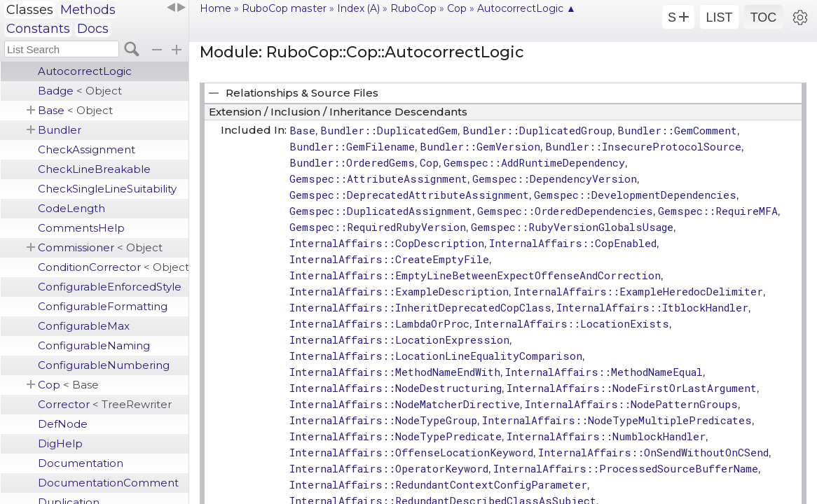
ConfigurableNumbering (104, 365)
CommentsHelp (81, 228)
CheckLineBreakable (94, 169)
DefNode (63, 424)
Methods (88, 10)
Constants (38, 29)
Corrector (105, 404)
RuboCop (413, 8)
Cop (68, 385)
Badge (80, 91)
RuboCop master (284, 8)
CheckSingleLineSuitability (107, 189)
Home (215, 8)
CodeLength (71, 208)
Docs (93, 29)
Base (75, 110)
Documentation (81, 463)
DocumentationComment (108, 483)
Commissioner (100, 247)
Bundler (60, 130)
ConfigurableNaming (94, 345)
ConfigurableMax (84, 326)
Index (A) (358, 8)
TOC (764, 17)
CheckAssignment (87, 149)
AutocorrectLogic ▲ (527, 8)
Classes (30, 10)
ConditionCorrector (113, 267)
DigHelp (60, 443)
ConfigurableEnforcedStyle (110, 287)
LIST (719, 17)
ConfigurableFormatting (103, 306)
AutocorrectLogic (85, 71)
